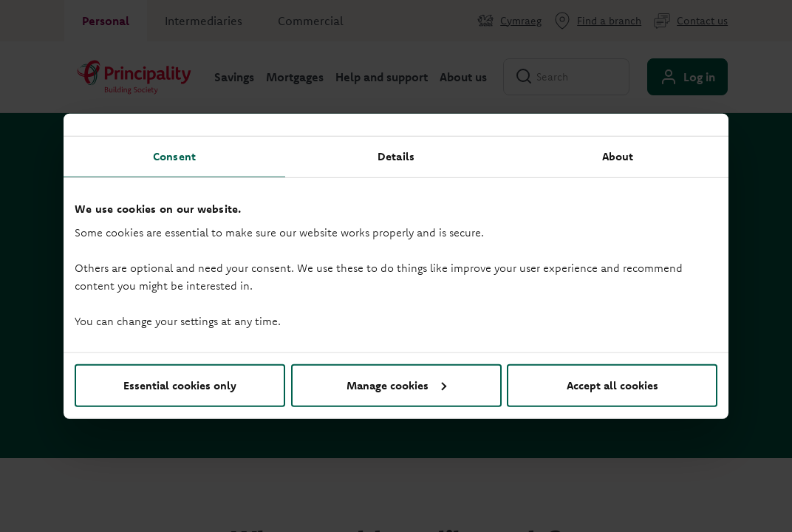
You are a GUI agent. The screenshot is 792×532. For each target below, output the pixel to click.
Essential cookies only (180, 385)
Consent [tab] (174, 156)
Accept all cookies (612, 385)
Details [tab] (396, 156)
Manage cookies (396, 385)
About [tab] (618, 156)
